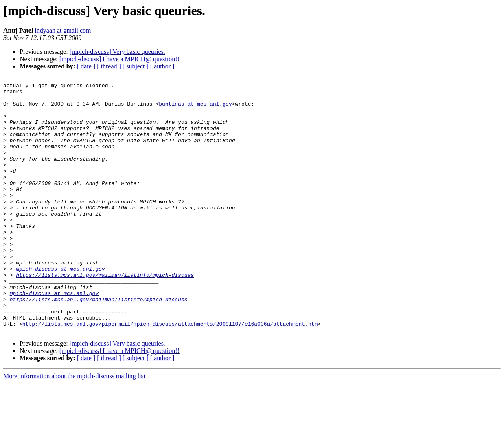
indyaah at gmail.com (63, 30)
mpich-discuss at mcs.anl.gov (60, 306)
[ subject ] (136, 66)
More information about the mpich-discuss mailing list (74, 425)
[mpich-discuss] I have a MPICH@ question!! (119, 59)
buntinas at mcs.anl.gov (195, 108)
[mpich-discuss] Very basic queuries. (117, 52)
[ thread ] (109, 66)
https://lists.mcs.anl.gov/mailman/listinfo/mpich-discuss (105, 314)
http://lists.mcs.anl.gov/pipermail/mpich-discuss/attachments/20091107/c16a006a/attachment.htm (170, 372)
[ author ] (162, 66)
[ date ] (86, 66)
